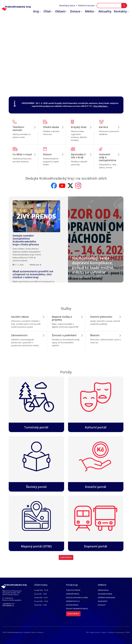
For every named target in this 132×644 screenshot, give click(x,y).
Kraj (36, 11)
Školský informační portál (77, 609)
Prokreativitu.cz (73, 601)
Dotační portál (72, 605)
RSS (87, 632)
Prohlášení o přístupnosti (116, 632)
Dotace (75, 11)
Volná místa (103, 601)
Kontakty (120, 11)
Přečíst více (35, 265)
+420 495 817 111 (9, 604)
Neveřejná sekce (67, 5)
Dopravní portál (73, 594)
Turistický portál (73, 590)
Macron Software (38, 632)
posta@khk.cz (8, 606)
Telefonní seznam (86, 5)
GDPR (128, 632)
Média (89, 11)
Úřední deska (103, 590)
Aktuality (105, 11)
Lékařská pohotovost (107, 598)
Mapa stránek (95, 632)
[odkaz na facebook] (54, 186)
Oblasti (60, 11)
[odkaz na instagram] (78, 186)
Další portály (66, 557)
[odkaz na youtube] (62, 186)
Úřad (47, 11)
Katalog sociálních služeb (77, 598)
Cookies (103, 632)
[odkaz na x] (70, 186)
